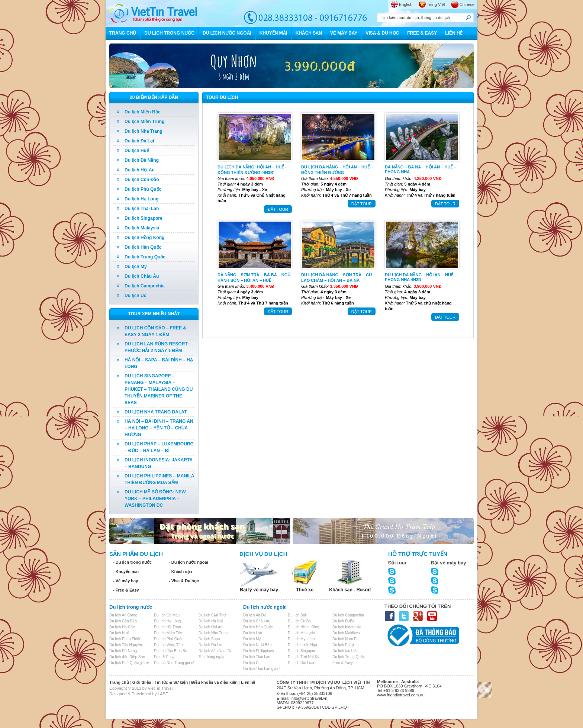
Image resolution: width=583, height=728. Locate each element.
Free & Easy (164, 657)
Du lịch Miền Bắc (142, 112)
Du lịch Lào (253, 633)
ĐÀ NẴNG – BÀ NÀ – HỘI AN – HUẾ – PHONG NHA (421, 169)
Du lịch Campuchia (145, 286)
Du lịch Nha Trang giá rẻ (174, 663)
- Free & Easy (126, 590)
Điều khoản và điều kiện (214, 682)
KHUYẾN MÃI (273, 33)
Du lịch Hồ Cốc (122, 627)
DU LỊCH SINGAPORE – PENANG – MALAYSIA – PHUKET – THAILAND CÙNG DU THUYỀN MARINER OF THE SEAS (159, 389)
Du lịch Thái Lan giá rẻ (262, 669)
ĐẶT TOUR (278, 209)
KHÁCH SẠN (309, 33)
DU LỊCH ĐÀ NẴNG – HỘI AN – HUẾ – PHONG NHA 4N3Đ (421, 277)
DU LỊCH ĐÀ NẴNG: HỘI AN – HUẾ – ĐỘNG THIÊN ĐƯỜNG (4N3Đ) (252, 170)
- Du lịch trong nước (132, 562)
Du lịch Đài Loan (302, 663)
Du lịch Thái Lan (142, 209)
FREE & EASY (422, 33)
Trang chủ (119, 682)
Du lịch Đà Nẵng (142, 160)
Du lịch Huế (137, 151)
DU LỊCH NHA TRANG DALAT (156, 412)
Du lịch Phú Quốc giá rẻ (129, 663)
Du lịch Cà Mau (167, 615)
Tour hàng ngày (211, 657)
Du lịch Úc (135, 296)
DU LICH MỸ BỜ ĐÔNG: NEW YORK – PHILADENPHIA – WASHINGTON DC (155, 499)
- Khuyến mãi (126, 571)
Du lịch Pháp (343, 645)
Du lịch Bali (297, 615)
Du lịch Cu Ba (299, 621)
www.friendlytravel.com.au (401, 695)
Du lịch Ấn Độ (255, 615)
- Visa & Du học (184, 581)
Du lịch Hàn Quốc (143, 247)
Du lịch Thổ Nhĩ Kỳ (303, 657)
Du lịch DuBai (344, 621)
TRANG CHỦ (123, 33)
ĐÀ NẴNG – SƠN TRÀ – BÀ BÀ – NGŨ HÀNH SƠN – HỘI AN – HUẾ (254, 277)
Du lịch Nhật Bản (257, 645)
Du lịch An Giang (123, 615)
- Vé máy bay (125, 581)
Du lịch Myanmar (302, 639)
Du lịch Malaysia (142, 228)
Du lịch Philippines (259, 651)
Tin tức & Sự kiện (171, 682)
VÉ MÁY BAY (344, 33)
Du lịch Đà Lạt (139, 141)
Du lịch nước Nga (302, 645)
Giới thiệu (142, 682)
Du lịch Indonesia (347, 627)
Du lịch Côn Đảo (142, 180)
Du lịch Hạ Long (141, 199)
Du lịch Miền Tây (168, 633)
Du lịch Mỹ (136, 267)
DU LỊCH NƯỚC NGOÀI (227, 33)
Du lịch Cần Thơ (212, 615)
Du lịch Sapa (209, 639)
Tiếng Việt (436, 4)
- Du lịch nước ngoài (189, 562)
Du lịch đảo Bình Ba (171, 651)
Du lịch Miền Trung (144, 122)
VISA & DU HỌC (382, 33)
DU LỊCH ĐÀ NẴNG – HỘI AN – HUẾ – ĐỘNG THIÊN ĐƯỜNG (337, 170)
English (406, 4)
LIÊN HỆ (454, 33)
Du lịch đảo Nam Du (215, 651)
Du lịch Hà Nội (211, 621)
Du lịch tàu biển (345, 651)
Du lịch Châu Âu (142, 276)
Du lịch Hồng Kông (144, 238)
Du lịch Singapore (144, 218)
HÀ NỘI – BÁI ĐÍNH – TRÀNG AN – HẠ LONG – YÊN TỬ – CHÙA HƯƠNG (159, 428)
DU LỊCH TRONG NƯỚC (169, 33)
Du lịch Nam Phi (346, 639)
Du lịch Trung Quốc (145, 257)
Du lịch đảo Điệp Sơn (127, 657)
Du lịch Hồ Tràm (168, 627)
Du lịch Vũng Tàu (168, 645)
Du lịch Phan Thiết (125, 639)
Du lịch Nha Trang (144, 131)
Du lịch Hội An (140, 170)
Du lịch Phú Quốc (143, 189)
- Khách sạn (180, 571)
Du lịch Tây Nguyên (126, 645)
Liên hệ (248, 682)
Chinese (467, 4)
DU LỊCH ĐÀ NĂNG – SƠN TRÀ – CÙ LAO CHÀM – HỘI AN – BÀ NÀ (336, 277)
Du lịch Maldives (346, 633)
